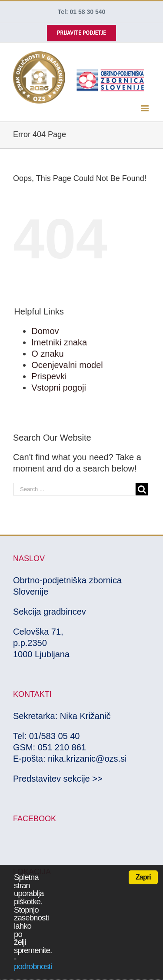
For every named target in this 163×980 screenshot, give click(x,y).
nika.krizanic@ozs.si (87, 759)
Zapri (143, 877)
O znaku (47, 354)
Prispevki (49, 376)
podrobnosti (33, 966)
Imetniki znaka (59, 342)
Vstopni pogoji (59, 388)
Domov (45, 331)
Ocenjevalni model (67, 365)
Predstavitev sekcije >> (58, 779)
